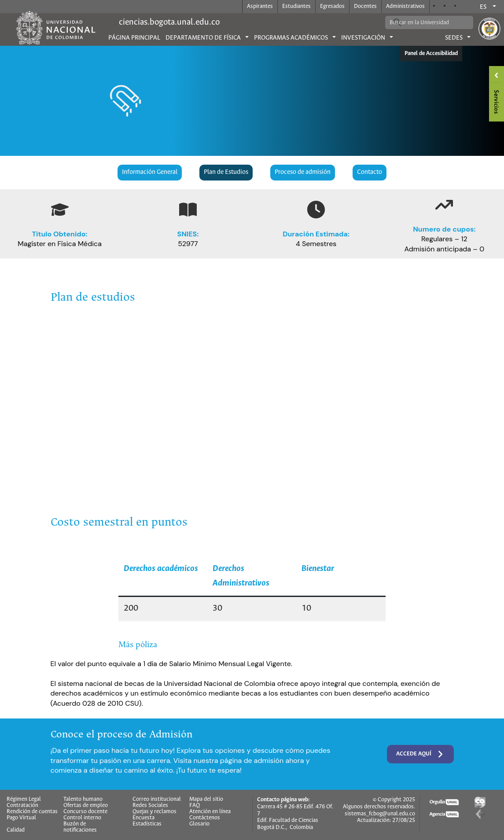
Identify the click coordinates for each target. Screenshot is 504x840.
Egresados (332, 6)
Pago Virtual (21, 818)
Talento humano (83, 799)
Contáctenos (205, 818)
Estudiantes (296, 6)
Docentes (365, 6)
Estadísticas (147, 824)
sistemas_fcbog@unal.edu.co (380, 814)
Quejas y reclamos (155, 812)
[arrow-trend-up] (444, 205)
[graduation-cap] (60, 210)
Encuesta (143, 818)
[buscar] (423, 22)
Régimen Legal (24, 799)
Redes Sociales (150, 806)
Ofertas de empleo (86, 806)
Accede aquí (420, 754)
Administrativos (405, 6)
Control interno (82, 818)
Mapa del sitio (206, 799)
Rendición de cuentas (32, 812)
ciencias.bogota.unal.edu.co (169, 22)
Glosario (199, 824)
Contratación (22, 806)
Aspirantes (260, 6)
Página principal (134, 38)
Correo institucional (157, 799)
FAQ (195, 806)
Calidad (16, 830)
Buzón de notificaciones (80, 827)
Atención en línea (210, 812)
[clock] (316, 210)
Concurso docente (85, 812)
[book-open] (188, 210)
